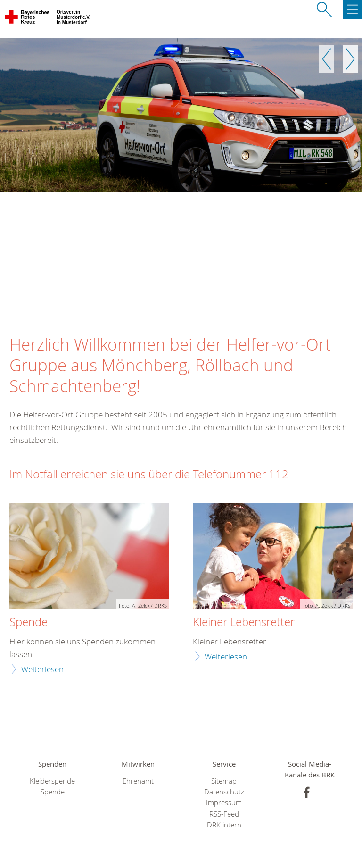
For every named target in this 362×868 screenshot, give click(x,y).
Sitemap (224, 781)
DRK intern (224, 825)
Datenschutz (224, 792)
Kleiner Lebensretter (244, 622)
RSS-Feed (224, 814)
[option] (181, 115)
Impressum (224, 803)
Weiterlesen (42, 669)
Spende (29, 622)
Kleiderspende (52, 781)
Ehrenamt (138, 781)
